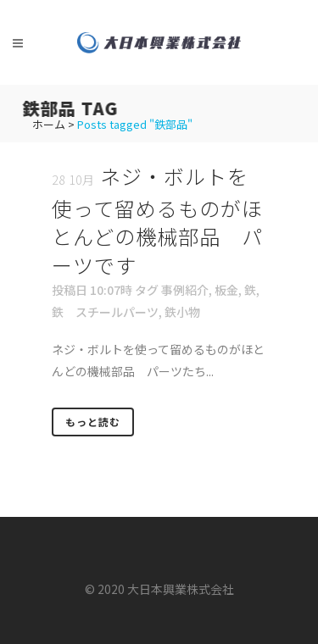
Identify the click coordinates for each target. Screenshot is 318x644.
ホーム (49, 124)
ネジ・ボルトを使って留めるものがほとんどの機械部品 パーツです (157, 220)
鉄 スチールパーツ (105, 312)
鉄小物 (182, 312)
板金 (226, 290)
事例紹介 (185, 290)
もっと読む (93, 422)
